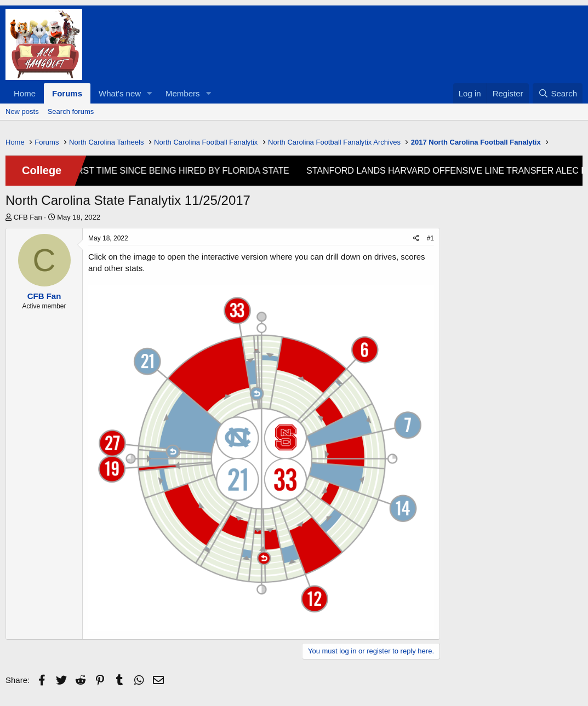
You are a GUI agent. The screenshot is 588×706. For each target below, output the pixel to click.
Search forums (71, 111)
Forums (67, 93)
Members (183, 93)
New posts (22, 111)
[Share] (416, 239)
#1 (430, 238)
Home (25, 93)
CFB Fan (28, 217)
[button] (150, 93)
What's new (120, 93)
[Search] (558, 93)
